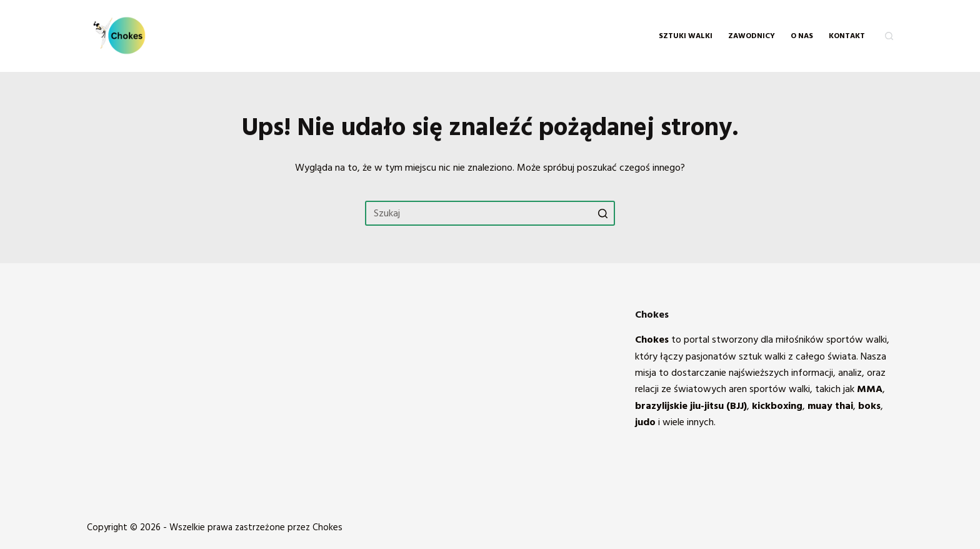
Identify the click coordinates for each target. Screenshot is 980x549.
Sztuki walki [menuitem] (686, 36)
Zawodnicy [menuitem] (752, 36)
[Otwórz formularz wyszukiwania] (889, 36)
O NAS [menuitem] (802, 36)
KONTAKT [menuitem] (847, 36)
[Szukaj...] (490, 213)
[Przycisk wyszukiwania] (602, 213)
